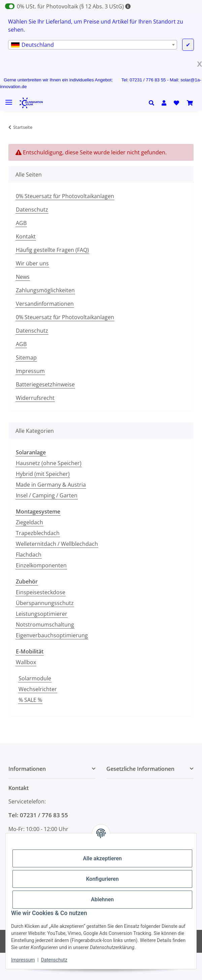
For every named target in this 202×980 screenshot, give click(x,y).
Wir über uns (32, 263)
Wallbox (26, 662)
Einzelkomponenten (41, 565)
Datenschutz (54, 960)
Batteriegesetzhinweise (45, 384)
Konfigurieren (102, 879)
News (23, 277)
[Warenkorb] (190, 103)
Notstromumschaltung (45, 625)
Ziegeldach (29, 522)
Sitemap (26, 357)
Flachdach (29, 555)
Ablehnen (102, 899)
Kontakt (26, 236)
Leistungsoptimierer (42, 614)
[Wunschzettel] (176, 103)
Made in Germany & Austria (51, 485)
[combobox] (93, 45)
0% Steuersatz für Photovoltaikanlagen (65, 196)
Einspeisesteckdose (41, 592)
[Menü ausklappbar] (9, 100)
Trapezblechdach (38, 533)
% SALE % (30, 700)
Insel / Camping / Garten (47, 495)
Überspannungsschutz (45, 603)
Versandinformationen (45, 304)
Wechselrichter (38, 689)
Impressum (23, 960)
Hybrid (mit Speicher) (43, 474)
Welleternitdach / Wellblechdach (57, 544)
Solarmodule (35, 678)
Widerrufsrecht (35, 398)
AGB (21, 223)
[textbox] (93, 45)
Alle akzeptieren (102, 858)
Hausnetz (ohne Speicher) (49, 463)
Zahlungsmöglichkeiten (45, 290)
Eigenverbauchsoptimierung (52, 635)
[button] (153, 103)
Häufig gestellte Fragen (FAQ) (52, 250)
